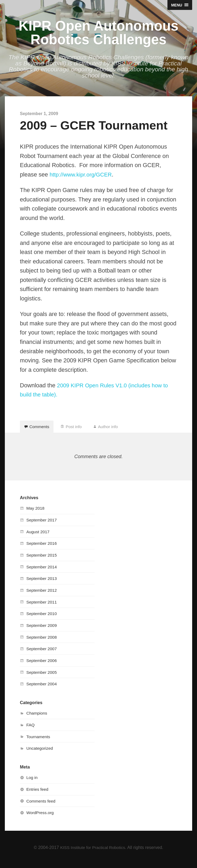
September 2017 (42, 524)
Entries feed (38, 793)
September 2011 (42, 606)
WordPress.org (41, 816)
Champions (37, 717)
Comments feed (42, 805)
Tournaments (39, 741)
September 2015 (42, 559)
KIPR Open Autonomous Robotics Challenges (99, 34)
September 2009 (42, 629)
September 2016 (42, 547)
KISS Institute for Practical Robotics (93, 851)
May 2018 (36, 512)
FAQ (31, 729)
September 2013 (42, 582)
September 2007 (42, 653)
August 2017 (39, 536)
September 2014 (42, 571)
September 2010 (42, 617)
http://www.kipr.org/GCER (82, 176)
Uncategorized (40, 752)
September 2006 (42, 664)
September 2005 (42, 676)
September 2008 (42, 641)
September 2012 (42, 594)
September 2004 (42, 688)
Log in (32, 781)
